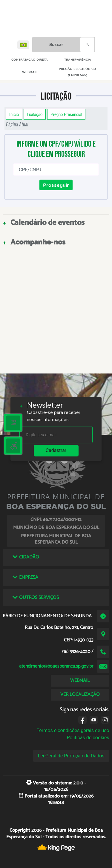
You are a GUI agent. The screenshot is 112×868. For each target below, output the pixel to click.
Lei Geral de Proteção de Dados (71, 756)
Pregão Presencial (66, 114)
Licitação (35, 114)
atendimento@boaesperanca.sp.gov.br (56, 666)
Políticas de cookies (88, 738)
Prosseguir (56, 185)
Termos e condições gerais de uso (73, 730)
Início (14, 114)
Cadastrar (56, 450)
